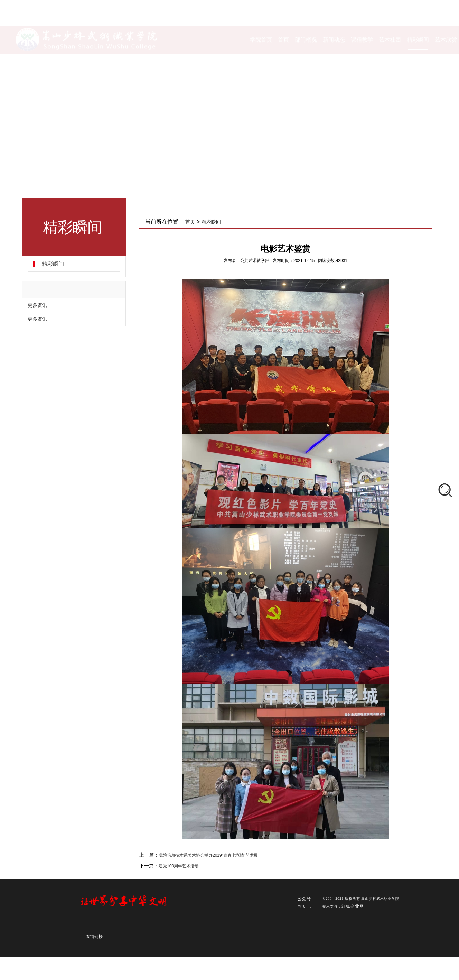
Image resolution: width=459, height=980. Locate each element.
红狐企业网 (353, 908)
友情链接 (94, 938)
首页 (190, 222)
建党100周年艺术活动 (179, 866)
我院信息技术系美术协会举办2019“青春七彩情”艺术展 (208, 855)
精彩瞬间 (53, 264)
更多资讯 (37, 305)
